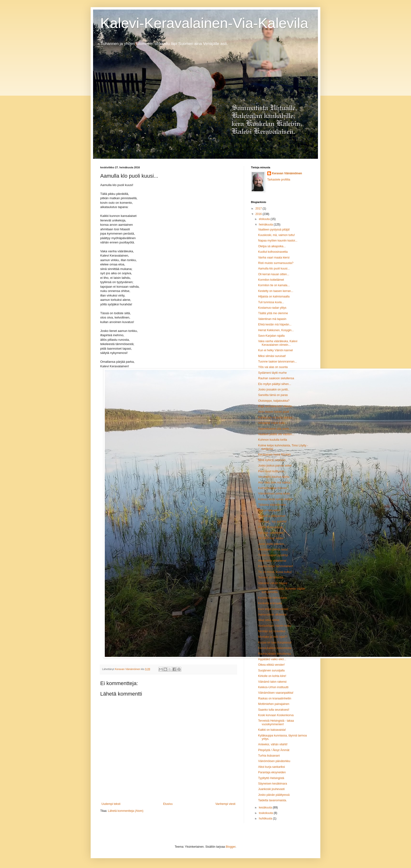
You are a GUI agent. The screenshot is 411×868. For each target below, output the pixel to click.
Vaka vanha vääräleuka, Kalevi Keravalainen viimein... (278, 343)
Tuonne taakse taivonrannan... (278, 362)
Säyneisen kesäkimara (273, 784)
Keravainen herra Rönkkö (274, 455)
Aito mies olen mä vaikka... (275, 483)
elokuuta (265, 219)
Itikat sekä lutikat (269, 620)
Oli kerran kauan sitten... (274, 274)
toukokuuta (266, 813)
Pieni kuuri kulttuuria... (272, 471)
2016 (259, 214)
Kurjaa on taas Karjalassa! (275, 643)
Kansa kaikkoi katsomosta (275, 648)
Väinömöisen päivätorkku (274, 761)
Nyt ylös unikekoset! (271, 533)
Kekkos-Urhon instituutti (273, 687)
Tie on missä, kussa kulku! (275, 572)
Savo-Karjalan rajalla (271, 336)
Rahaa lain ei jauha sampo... (276, 418)
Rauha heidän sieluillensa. (275, 654)
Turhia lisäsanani (269, 756)
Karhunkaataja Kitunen (273, 488)
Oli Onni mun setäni (271, 538)
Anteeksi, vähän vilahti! (273, 744)
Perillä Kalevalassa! (271, 527)
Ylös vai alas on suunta (273, 367)
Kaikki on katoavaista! (272, 730)
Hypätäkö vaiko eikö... (272, 659)
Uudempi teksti (111, 804)
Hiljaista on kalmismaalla (274, 297)
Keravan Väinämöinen (287, 173)
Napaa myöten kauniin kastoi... (278, 241)
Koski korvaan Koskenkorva (276, 715)
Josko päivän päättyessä (274, 795)
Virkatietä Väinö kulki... (273, 423)
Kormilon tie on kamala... (274, 285)
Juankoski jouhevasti (271, 789)
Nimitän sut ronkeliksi (272, 631)
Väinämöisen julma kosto (274, 494)
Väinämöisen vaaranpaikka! (276, 693)
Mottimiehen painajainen (274, 704)
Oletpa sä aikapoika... (272, 246)
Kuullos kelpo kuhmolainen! (276, 566)
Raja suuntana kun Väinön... (276, 406)
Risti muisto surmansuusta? (276, 263)
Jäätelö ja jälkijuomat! (272, 516)
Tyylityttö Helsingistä (271, 778)
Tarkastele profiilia (279, 180)
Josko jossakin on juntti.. (274, 390)
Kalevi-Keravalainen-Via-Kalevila (204, 23)
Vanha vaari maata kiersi (274, 258)
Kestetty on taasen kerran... (276, 291)
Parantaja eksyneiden (272, 772)
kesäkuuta (266, 808)
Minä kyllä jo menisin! (272, 460)
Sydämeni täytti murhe (272, 373)
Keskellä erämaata (270, 603)
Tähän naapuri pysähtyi (273, 555)
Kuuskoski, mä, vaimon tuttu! (276, 235)
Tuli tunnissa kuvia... (271, 302)
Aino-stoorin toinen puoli (274, 412)
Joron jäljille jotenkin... (272, 544)
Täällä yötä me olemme (273, 313)
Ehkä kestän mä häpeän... (275, 324)
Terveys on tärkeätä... (272, 577)
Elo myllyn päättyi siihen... (275, 384)
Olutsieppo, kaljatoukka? (274, 401)
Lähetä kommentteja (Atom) (126, 811)
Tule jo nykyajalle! (269, 510)
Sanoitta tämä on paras (273, 395)
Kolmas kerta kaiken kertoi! (275, 499)
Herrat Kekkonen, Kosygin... (276, 330)
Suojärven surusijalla (271, 670)
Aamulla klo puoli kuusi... (274, 269)
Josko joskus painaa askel (275, 466)
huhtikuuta (266, 819)
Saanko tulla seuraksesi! (274, 710)
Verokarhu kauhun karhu (274, 477)
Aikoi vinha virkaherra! (272, 561)
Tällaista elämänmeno (272, 505)
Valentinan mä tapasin (272, 319)
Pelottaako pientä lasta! (273, 549)
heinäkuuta (266, 225)
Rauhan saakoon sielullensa (276, 378)
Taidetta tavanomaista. (272, 800)
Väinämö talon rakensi (272, 682)
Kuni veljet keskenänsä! (273, 609)
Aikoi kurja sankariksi (272, 767)
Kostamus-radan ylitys (272, 308)
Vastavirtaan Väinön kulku (275, 626)
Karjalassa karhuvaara (272, 598)
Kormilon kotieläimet (271, 280)
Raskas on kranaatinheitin (275, 698)
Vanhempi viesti (225, 804)
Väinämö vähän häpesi (273, 583)
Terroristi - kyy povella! (272, 522)
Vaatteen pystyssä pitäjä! (274, 230)
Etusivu (168, 804)
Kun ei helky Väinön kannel (275, 350)
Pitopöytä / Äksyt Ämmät (274, 750)
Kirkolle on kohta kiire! (272, 676)
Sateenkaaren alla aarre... (275, 429)
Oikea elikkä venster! (271, 665)
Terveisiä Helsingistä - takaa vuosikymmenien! (276, 722)
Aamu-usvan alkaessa (272, 615)
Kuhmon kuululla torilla (273, 440)
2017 (259, 209)
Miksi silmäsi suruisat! (272, 356)
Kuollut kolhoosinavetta (273, 252)
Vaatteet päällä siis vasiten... (276, 434)
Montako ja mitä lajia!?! (273, 637)
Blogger (231, 847)
